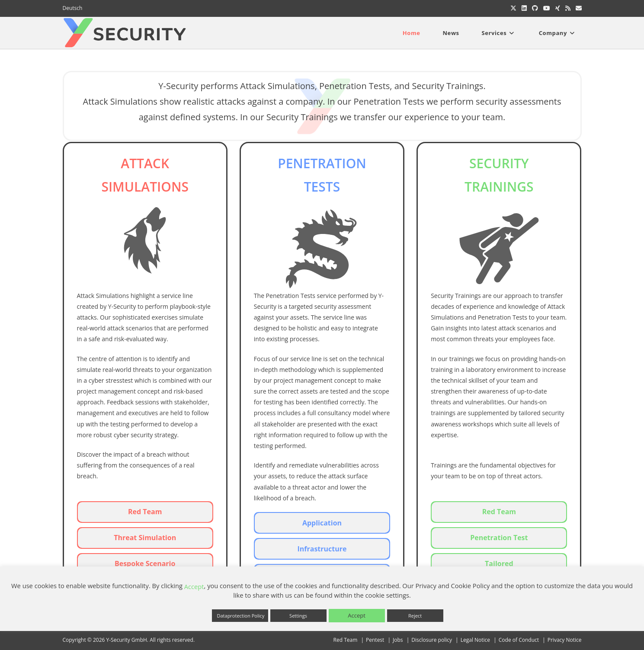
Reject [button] (415, 616)
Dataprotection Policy (241, 616)
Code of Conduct (519, 640)
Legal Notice (475, 640)
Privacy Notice (565, 640)
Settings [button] (298, 616)
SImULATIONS (145, 187)
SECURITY (499, 163)
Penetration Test (499, 538)
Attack (145, 163)
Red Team (145, 512)
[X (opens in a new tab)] (513, 8)
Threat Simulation (145, 538)
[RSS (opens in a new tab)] (568, 8)
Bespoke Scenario (145, 564)
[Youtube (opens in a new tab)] (547, 8)
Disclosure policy (432, 640)
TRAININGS (499, 187)
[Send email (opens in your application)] (577, 8)
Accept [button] (357, 615)
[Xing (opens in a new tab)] (558, 8)
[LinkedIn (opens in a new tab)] (524, 8)
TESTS (322, 187)
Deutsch (73, 8)
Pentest (375, 640)
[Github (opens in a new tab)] (535, 8)
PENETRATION (322, 163)
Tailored (499, 564)
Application (322, 523)
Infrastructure (322, 549)
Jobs (398, 640)
